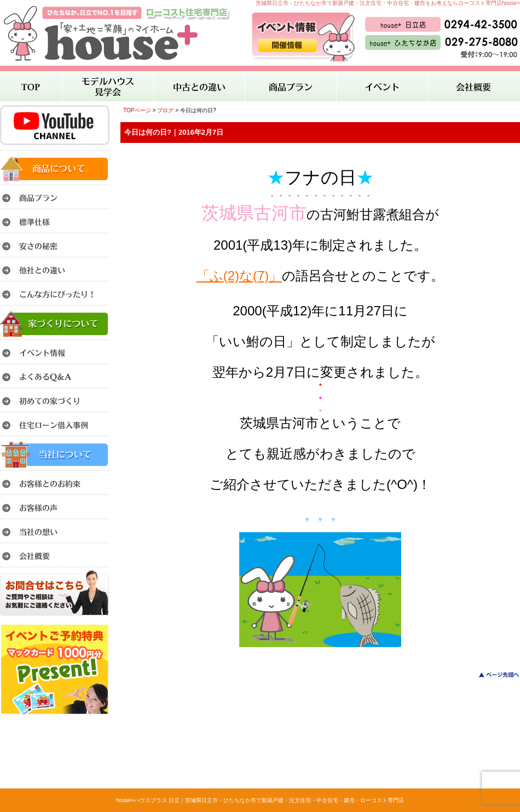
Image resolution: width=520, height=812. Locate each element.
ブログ (165, 110)
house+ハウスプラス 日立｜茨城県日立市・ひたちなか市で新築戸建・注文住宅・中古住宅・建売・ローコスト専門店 (260, 800)
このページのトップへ (492, 675)
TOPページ (137, 110)
